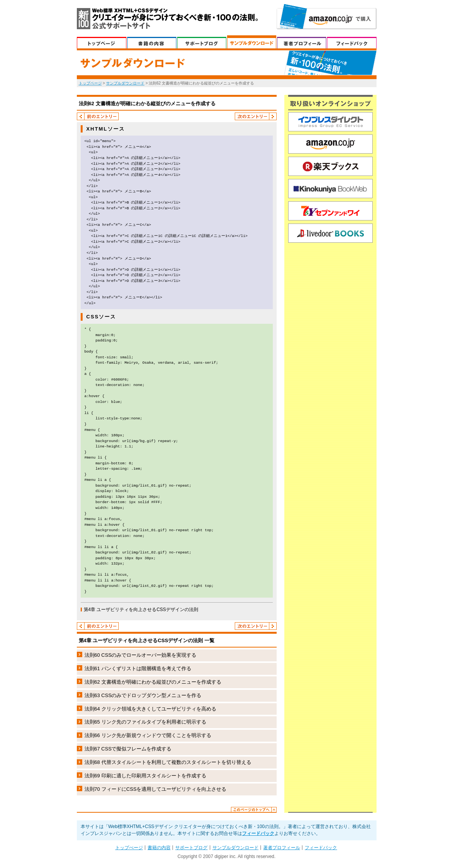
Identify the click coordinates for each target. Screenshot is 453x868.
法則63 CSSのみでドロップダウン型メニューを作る (143, 695)
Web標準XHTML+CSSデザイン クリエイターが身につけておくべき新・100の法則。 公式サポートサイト (167, 19)
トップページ (90, 83)
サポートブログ (202, 42)
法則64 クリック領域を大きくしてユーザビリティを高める (150, 709)
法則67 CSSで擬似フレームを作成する (128, 749)
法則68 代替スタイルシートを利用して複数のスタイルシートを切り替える (168, 762)
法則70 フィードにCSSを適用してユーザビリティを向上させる (156, 789)
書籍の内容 (152, 42)
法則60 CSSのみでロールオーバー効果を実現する (141, 655)
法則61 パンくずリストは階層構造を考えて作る (138, 668)
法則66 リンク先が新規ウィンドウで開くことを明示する (148, 735)
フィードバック (352, 42)
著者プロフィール (302, 42)
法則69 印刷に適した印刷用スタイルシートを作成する (145, 776)
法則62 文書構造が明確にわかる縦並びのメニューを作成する (153, 682)
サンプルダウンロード (252, 42)
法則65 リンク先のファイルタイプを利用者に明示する (145, 722)
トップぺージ (102, 42)
